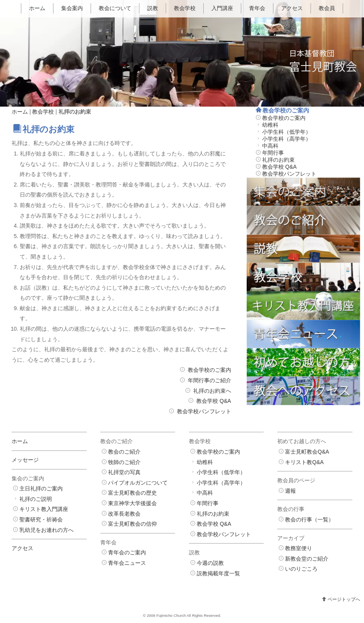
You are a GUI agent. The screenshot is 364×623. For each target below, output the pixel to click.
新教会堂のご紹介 (307, 559)
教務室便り (299, 548)
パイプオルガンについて (138, 483)
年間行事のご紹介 (209, 380)
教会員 (327, 8)
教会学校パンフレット (204, 411)
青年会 (257, 8)
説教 (153, 8)
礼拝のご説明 (36, 499)
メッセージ (25, 460)
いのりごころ (301, 569)
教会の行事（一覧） (309, 519)
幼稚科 (270, 125)
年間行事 (273, 153)
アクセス (292, 8)
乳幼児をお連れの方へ (46, 530)
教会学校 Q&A (214, 401)
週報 (290, 491)
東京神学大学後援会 (132, 503)
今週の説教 (210, 563)
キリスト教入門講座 (44, 509)
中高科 (270, 146)
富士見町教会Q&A (307, 452)
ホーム (37, 8)
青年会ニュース (127, 563)
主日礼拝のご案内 (41, 488)
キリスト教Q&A (304, 462)
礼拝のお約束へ (212, 391)
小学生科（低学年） (287, 132)
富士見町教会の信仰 (132, 524)
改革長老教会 (124, 514)
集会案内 (72, 8)
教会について (115, 8)
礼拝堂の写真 (124, 472)
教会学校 (185, 8)
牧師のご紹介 (124, 462)
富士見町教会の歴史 (132, 493)
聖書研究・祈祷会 (41, 519)
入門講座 (222, 8)
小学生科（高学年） (287, 139)
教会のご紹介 (124, 452)
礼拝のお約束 (278, 160)
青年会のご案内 (127, 552)
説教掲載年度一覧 (218, 573)
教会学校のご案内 (209, 370)
